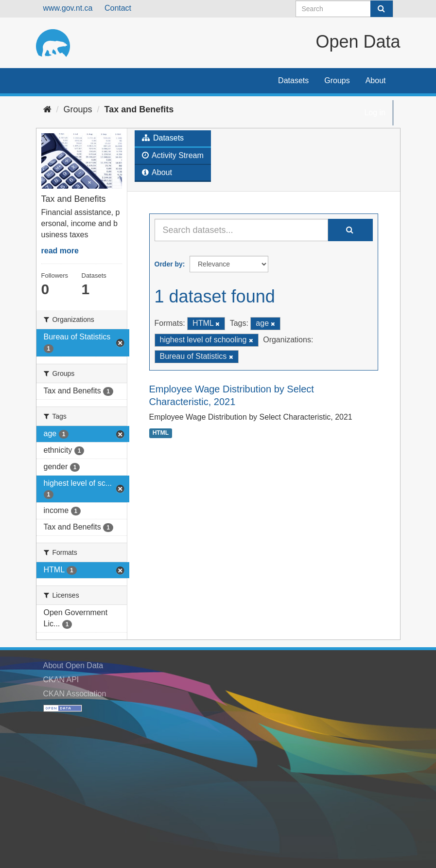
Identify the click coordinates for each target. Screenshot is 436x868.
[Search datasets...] (241, 230)
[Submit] (382, 9)
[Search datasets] (344, 9)
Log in (375, 113)
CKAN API (61, 680)
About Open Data (73, 665)
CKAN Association (75, 694)
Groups (337, 80)
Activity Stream (173, 155)
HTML (161, 433)
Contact (118, 8)
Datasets (293, 80)
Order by (169, 264)
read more (60, 251)
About (376, 80)
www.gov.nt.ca (68, 8)
